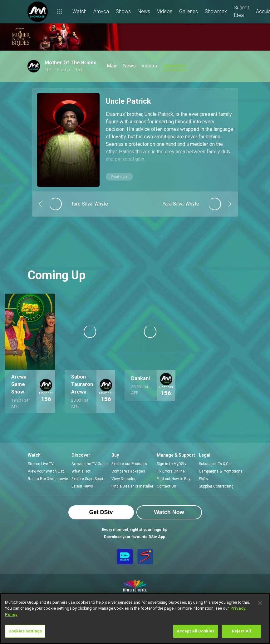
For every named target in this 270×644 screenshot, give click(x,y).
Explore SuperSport (87, 479)
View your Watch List (46, 471)
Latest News (82, 486)
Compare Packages (128, 471)
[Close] (260, 603)
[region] (135, 619)
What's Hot (81, 471)
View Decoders (125, 479)
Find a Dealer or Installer (132, 486)
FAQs (203, 479)
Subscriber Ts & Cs (215, 464)
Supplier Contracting (216, 486)
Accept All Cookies (196, 631)
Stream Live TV (41, 464)
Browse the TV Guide (90, 464)
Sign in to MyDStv (172, 464)
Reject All (241, 631)
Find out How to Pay (174, 479)
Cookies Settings (25, 631)
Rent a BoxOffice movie (48, 479)
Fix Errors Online (171, 471)
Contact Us (166, 486)
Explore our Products (129, 464)
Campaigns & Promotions (221, 471)
